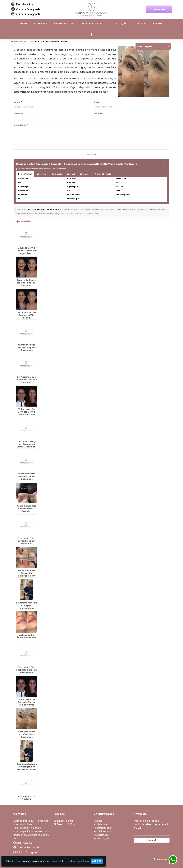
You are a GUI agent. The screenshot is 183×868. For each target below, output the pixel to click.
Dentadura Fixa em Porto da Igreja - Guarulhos (27, 670)
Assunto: (99, 113)
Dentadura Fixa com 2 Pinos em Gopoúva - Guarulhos (27, 542)
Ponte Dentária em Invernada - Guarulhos (27, 476)
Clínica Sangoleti (26, 9)
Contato (140, 23)
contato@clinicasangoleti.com (31, 831)
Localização (118, 23)
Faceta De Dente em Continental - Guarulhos (27, 283)
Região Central (25, 174)
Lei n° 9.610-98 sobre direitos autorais (83, 214)
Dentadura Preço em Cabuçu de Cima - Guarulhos (27, 444)
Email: (98, 102)
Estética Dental (92, 23)
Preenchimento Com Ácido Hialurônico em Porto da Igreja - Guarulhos (27, 576)
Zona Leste (85, 174)
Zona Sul (71, 174)
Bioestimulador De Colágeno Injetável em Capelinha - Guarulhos (27, 608)
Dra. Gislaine (22, 4)
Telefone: (19, 113)
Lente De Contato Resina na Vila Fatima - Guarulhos (27, 316)
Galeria (157, 23)
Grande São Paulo (103, 174)
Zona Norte (42, 174)
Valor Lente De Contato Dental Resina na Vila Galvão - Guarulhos (27, 705)
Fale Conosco (159, 9)
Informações (103, 838)
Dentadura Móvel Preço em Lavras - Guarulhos (27, 380)
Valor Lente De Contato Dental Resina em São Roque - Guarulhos (27, 413)
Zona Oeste (57, 174)
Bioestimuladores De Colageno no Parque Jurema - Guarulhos (27, 768)
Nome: (18, 102)
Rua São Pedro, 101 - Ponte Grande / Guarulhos (31, 823)
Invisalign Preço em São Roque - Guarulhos (27, 347)
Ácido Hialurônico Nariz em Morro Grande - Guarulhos (27, 510)
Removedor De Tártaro (27, 798)
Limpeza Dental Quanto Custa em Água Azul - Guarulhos (27, 252)
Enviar (91, 154)
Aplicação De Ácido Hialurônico (27, 636)
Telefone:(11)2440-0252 (27, 828)
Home (24, 23)
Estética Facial (65, 23)
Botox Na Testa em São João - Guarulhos (27, 734)
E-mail (138, 828)
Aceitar (97, 861)
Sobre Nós (41, 23)
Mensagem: (21, 125)
